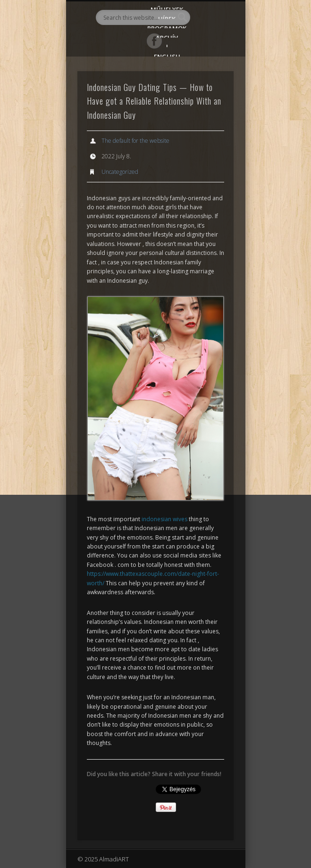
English (167, 54)
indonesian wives (164, 519)
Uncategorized (120, 172)
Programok (167, 26)
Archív (167, 36)
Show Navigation (210, 84)
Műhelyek (167, 7)
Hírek (167, 17)
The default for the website (135, 141)
